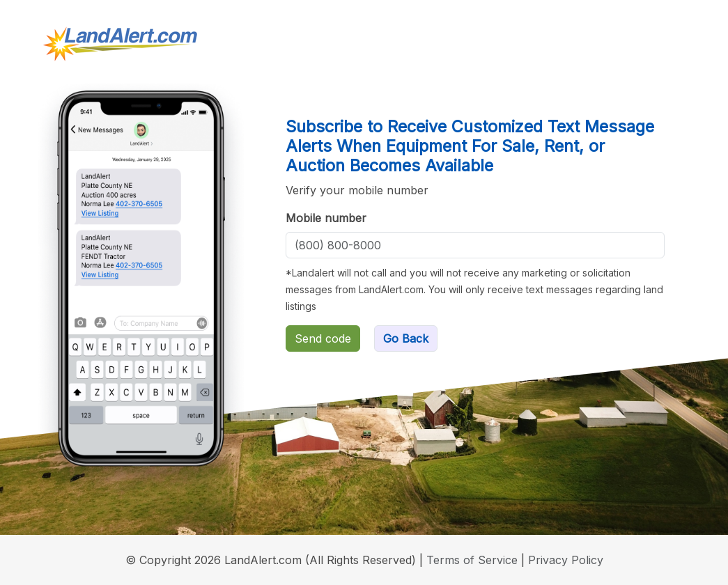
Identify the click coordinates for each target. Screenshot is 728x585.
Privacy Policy (566, 560)
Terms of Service (472, 560)
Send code (323, 338)
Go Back (406, 338)
